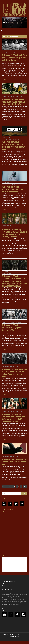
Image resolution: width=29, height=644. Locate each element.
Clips (4, 53)
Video (14, 53)
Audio (5, 97)
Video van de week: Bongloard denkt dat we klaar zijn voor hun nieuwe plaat (14, 146)
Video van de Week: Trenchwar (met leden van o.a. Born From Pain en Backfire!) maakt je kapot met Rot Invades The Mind (14, 281)
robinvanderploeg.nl (14, 636)
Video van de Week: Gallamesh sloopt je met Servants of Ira (12, 328)
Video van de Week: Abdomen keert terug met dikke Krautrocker (13, 189)
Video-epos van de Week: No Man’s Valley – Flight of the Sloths (14, 462)
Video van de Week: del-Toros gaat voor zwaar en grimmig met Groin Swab (14, 58)
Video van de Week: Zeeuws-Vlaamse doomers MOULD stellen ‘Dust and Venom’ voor (14, 373)
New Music (9, 53)
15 (21, 487)
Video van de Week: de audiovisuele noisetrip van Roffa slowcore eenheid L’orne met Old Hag (13, 418)
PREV (4, 487)
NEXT (25, 487)
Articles (5, 139)
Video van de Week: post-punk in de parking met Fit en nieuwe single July (13, 102)
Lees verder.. (5, 79)
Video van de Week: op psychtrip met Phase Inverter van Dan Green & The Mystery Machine (14, 233)
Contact (3, 585)
